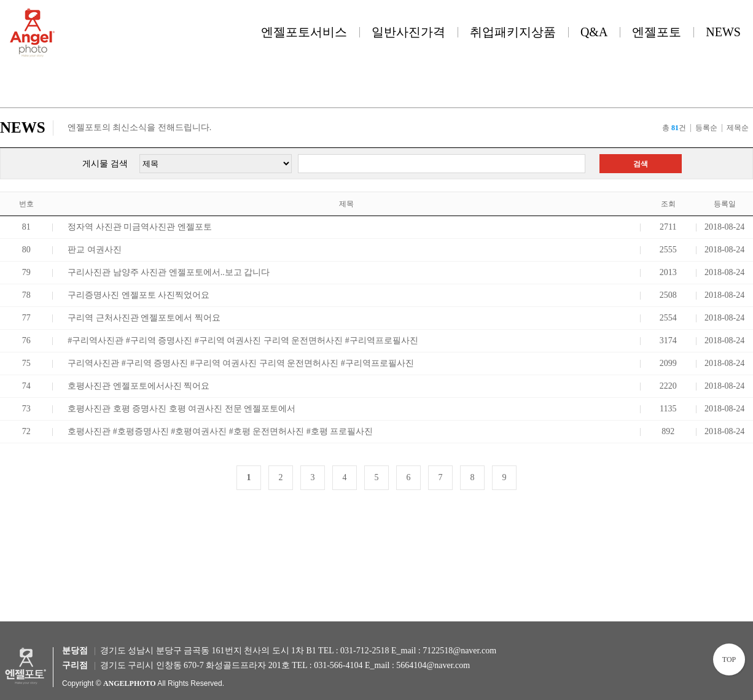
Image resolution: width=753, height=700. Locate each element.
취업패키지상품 (513, 32)
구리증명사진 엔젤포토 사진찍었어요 (139, 295)
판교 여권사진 (95, 250)
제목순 (738, 128)
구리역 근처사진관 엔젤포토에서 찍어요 (144, 318)
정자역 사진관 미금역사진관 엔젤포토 (140, 227)
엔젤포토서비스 (304, 32)
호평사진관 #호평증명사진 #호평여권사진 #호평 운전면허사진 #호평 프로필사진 (220, 431)
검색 (641, 164)
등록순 (706, 128)
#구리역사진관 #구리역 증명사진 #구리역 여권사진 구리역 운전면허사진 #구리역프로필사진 (243, 340)
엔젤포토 (657, 32)
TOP (729, 659)
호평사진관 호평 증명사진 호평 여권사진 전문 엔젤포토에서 (181, 409)
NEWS (723, 32)
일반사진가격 (408, 32)
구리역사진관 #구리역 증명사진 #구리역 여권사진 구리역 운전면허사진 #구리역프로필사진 (241, 363)
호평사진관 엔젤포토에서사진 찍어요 (139, 386)
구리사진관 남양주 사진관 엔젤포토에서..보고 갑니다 (169, 272)
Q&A (594, 32)
